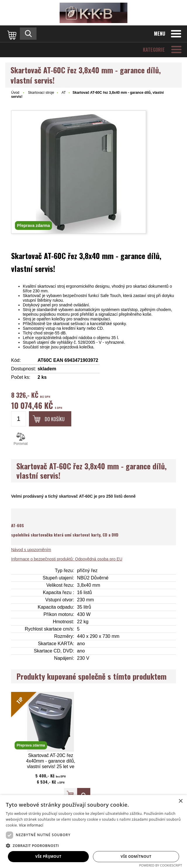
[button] (93, 845)
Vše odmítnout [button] (136, 856)
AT (64, 93)
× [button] (180, 801)
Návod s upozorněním (31, 550)
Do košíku (55, 419)
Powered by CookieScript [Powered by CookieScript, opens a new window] (161, 865)
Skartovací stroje (41, 93)
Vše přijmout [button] (48, 856)
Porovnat (21, 439)
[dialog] (93, 831)
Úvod (15, 93)
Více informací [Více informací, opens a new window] (31, 825)
